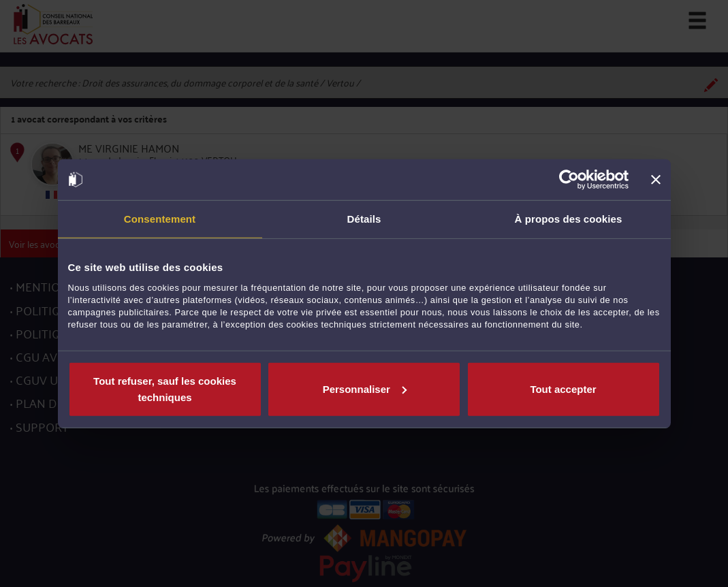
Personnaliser (365, 388)
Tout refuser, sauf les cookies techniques (165, 388)
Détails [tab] (364, 219)
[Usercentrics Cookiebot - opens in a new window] (569, 180)
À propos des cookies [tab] (569, 219)
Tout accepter (563, 388)
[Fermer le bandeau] (656, 180)
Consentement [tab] (160, 219)
